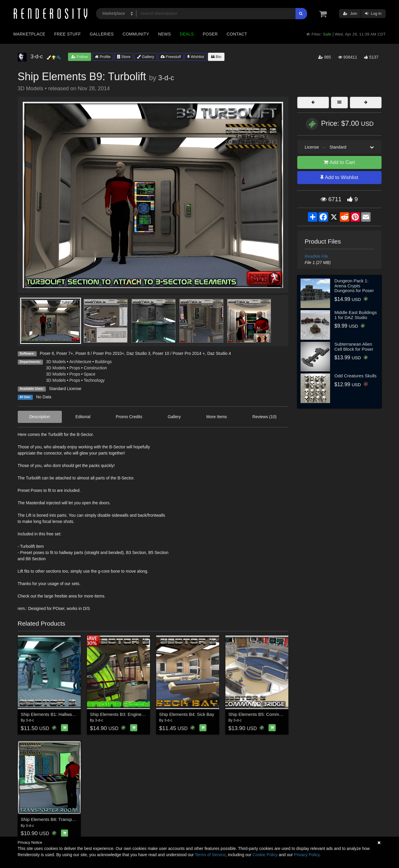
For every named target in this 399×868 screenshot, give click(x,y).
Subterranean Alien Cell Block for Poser (354, 347)
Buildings (103, 362)
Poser (210, 34)
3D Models (56, 362)
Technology (94, 380)
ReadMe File (316, 256)
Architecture (80, 362)
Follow (80, 57)
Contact (237, 34)
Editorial (83, 417)
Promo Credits (129, 417)
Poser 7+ (64, 353)
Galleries (102, 34)
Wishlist (196, 57)
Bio (216, 57)
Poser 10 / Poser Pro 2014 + (179, 353)
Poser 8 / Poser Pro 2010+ (100, 353)
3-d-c (166, 78)
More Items (217, 417)
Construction (95, 368)
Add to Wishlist (339, 177)
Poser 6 (47, 353)
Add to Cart (339, 162)
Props (75, 368)
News (164, 34)
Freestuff (171, 57)
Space (90, 374)
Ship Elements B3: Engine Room (122, 714)
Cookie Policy (265, 855)
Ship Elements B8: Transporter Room (57, 819)
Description (40, 417)
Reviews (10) (264, 417)
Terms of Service (210, 855)
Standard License (65, 389)
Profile (103, 57)
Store (124, 57)
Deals (187, 34)
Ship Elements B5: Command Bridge (264, 714)
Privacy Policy (307, 855)
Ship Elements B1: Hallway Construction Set (64, 714)
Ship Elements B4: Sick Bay (187, 714)
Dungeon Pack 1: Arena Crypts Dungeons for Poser (354, 286)
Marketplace (29, 34)
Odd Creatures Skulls (356, 376)
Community (136, 34)
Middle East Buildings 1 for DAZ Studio (356, 315)
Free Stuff (67, 34)
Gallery (146, 57)
